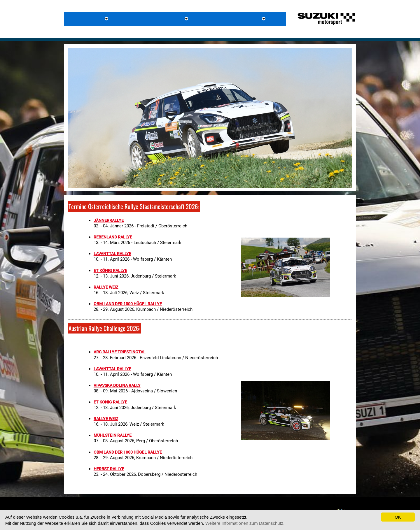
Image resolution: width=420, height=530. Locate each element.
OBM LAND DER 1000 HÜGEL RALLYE (128, 304)
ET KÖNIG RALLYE (110, 271)
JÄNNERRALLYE (109, 220)
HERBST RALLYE (109, 469)
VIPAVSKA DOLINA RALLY (117, 385)
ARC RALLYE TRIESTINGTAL (120, 352)
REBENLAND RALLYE (113, 237)
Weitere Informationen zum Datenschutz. (245, 523)
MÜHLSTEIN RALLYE (113, 435)
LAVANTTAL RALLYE (112, 254)
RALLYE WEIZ (106, 287)
